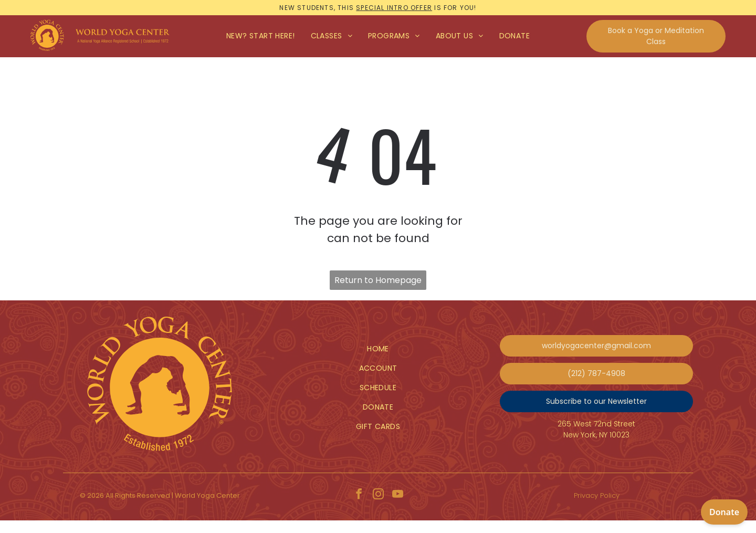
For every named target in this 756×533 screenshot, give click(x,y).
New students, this (317, 8)
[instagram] (378, 495)
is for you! (455, 8)
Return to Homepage (378, 280)
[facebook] (359, 495)
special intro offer (394, 8)
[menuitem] (261, 36)
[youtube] (397, 495)
